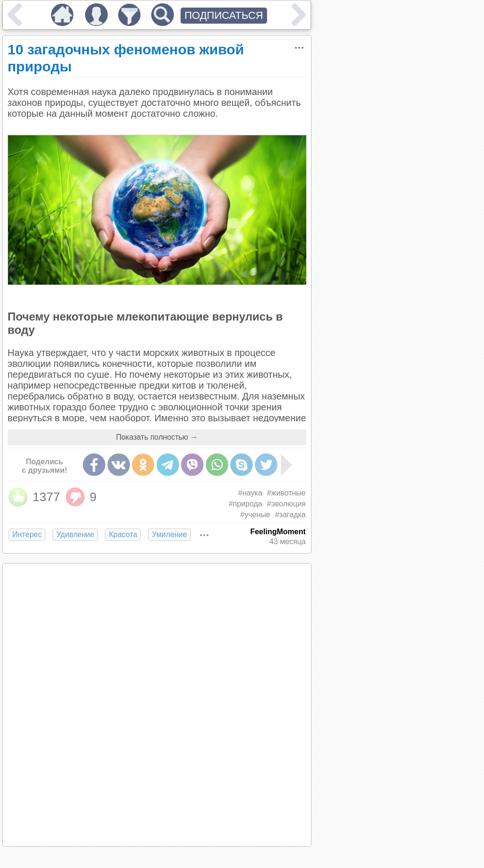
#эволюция (286, 504)
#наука (250, 493)
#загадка (290, 515)
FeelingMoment (278, 532)
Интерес (27, 534)
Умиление (169, 534)
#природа (246, 504)
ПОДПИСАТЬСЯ (224, 15)
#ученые (255, 515)
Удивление (75, 534)
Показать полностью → (157, 437)
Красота (123, 534)
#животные (286, 493)
